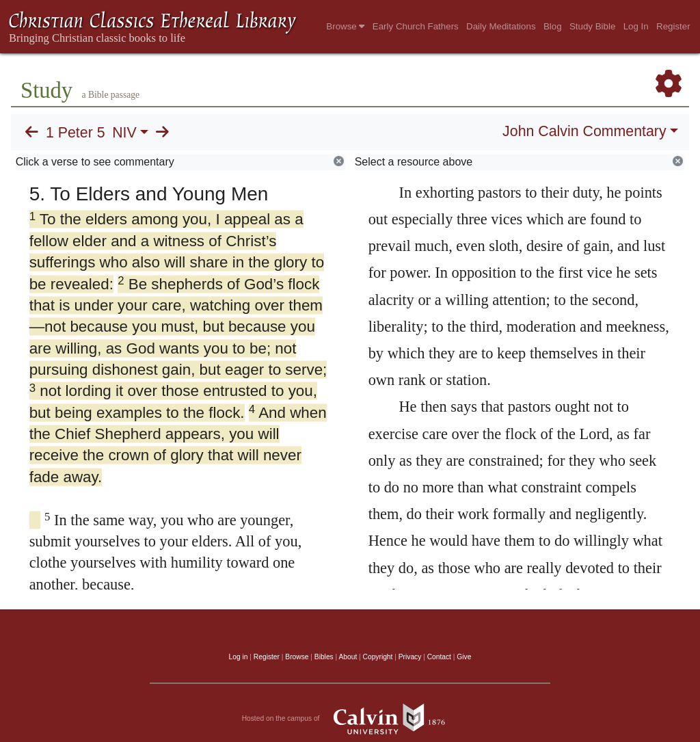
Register (673, 26)
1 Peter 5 (76, 133)
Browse (345, 26)
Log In (636, 26)
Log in (239, 657)
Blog (553, 26)
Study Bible (592, 26)
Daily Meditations (501, 26)
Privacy (410, 657)
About (348, 657)
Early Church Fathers (416, 26)
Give (464, 657)
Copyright (378, 657)
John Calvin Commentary (584, 131)
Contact (439, 657)
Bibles (324, 657)
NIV (124, 133)
